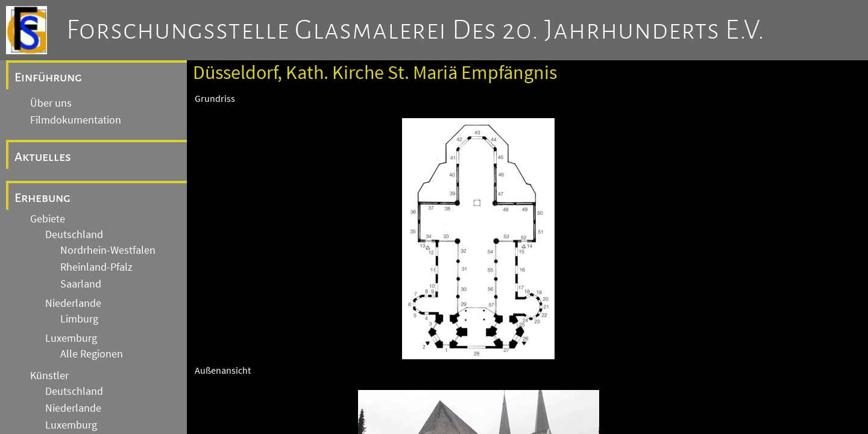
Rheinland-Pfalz (96, 267)
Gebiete (48, 219)
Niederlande (73, 303)
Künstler (49, 376)
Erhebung (42, 198)
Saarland (81, 284)
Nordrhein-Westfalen (108, 250)
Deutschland (74, 234)
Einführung (48, 77)
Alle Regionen (92, 354)
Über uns (51, 103)
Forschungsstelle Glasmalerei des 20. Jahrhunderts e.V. (416, 30)
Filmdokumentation (76, 120)
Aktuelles (43, 157)
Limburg (79, 319)
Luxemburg (71, 338)
